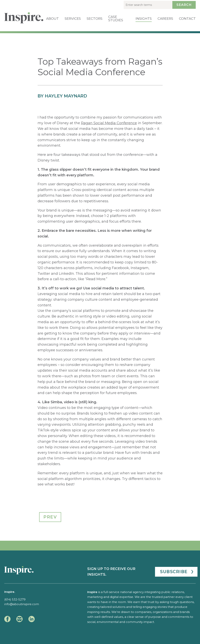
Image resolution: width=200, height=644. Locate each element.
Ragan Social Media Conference (109, 123)
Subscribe (174, 572)
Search (184, 5)
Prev (50, 517)
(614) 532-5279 (15, 599)
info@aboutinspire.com (22, 604)
